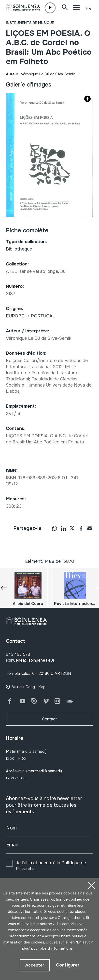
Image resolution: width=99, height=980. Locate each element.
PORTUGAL (43, 316)
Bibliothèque (19, 249)
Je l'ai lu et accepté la (51, 866)
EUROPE (15, 316)
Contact (49, 719)
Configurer (68, 965)
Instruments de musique (30, 23)
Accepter (35, 965)
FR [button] (88, 8)
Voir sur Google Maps (30, 687)
